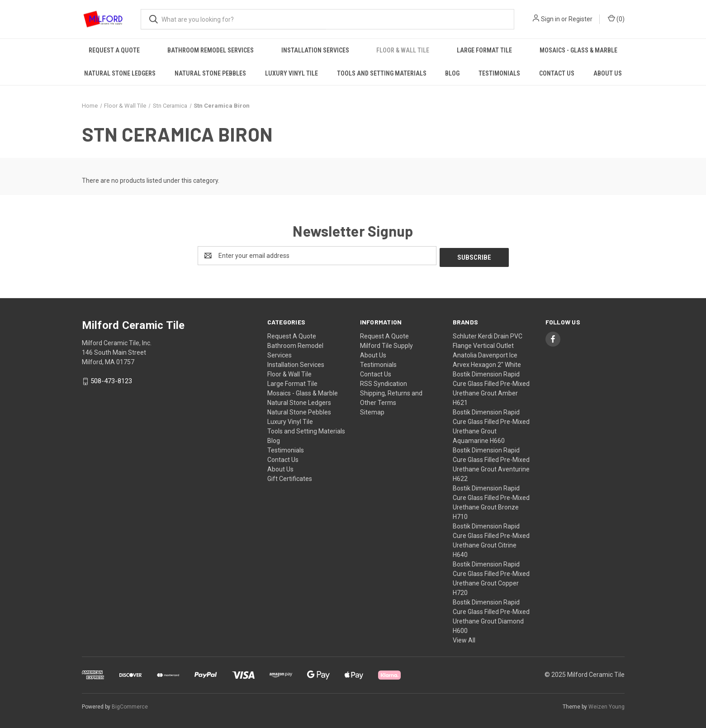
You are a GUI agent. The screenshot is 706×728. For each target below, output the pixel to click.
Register (580, 19)
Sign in (550, 19)
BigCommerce (130, 705)
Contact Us (557, 73)
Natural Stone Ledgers (120, 73)
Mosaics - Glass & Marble (578, 50)
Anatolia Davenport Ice (485, 353)
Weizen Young (606, 705)
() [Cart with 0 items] (616, 19)
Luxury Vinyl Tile (291, 73)
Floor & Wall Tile (403, 50)
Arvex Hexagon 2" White (487, 363)
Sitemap (372, 410)
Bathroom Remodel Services (211, 50)
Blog (452, 73)
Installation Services (315, 50)
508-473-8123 (111, 380)
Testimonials (499, 73)
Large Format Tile (484, 50)
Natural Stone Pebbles (210, 73)
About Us (608, 73)
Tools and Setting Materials (382, 73)
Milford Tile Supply (386, 344)
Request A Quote (114, 50)
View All (464, 638)
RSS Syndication (384, 382)
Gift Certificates (290, 477)
